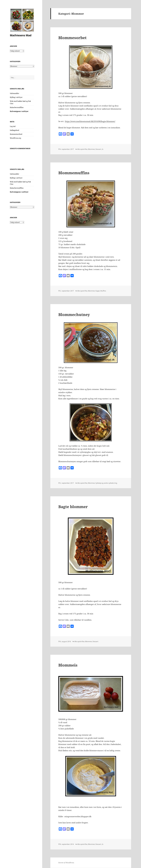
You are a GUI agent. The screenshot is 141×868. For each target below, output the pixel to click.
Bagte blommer (73, 507)
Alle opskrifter (82, 149)
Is (103, 149)
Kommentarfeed (16, 134)
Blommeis (68, 665)
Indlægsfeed (14, 130)
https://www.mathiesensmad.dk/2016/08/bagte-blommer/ (90, 121)
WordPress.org (15, 138)
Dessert (98, 149)
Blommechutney (74, 314)
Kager (98, 291)
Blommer (91, 149)
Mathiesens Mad (21, 35)
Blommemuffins (74, 173)
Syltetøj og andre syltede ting (106, 483)
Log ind (13, 126)
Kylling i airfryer (16, 97)
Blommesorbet (72, 38)
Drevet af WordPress (66, 863)
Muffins (103, 291)
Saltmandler (15, 93)
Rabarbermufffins (17, 107)
